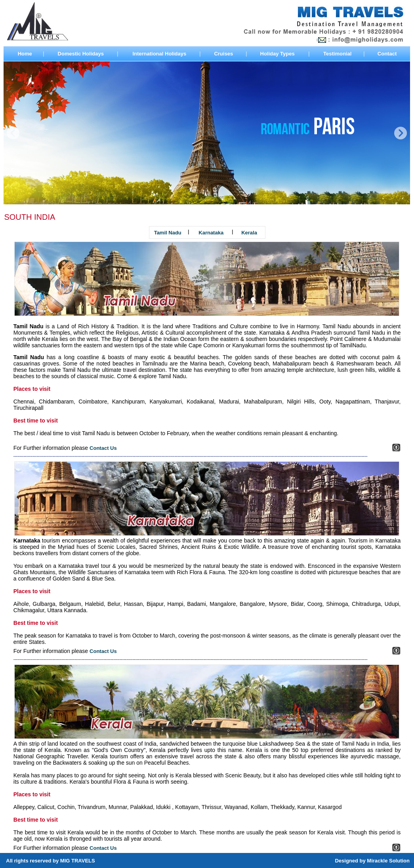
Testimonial (337, 54)
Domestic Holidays (81, 54)
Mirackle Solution (388, 861)
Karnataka (211, 233)
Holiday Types (278, 54)
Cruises (223, 54)
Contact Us (103, 448)
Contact (387, 54)
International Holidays (159, 54)
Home (25, 54)
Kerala (249, 233)
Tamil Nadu (168, 233)
